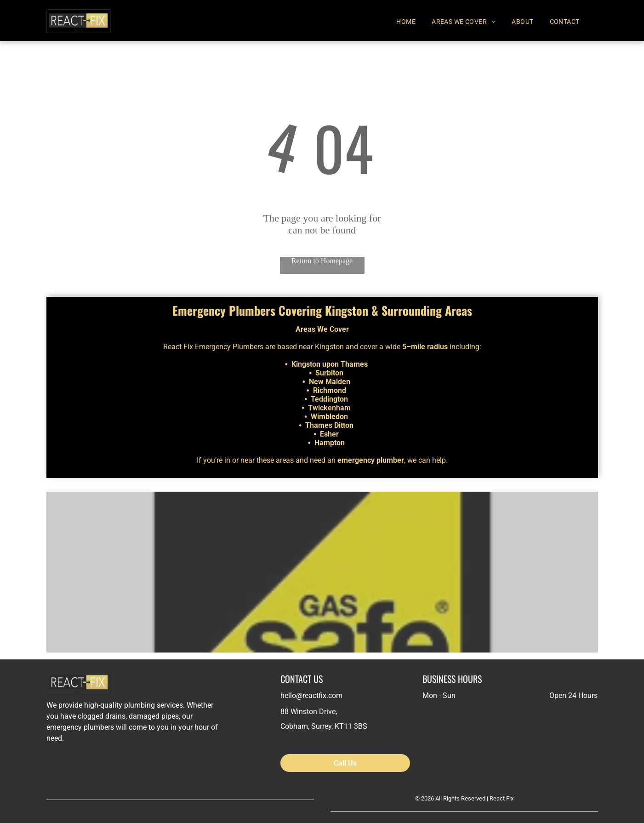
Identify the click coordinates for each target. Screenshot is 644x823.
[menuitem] (409, 22)
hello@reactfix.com (311, 695)
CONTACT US (302, 679)
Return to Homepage (322, 261)
